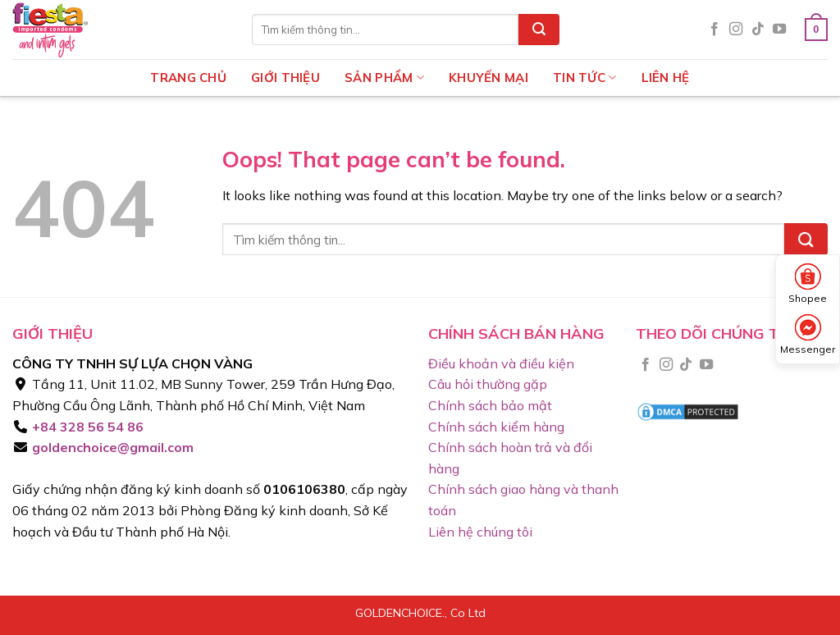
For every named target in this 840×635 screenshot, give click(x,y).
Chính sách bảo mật (490, 405)
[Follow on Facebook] (714, 30)
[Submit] (539, 30)
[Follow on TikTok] (758, 30)
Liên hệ (666, 78)
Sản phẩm (384, 78)
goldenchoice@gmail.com (111, 447)
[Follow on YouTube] (779, 30)
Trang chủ (188, 78)
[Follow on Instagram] (736, 30)
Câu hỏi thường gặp (488, 384)
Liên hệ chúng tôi (480, 532)
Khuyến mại (488, 78)
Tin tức (585, 78)
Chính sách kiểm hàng (496, 427)
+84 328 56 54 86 (86, 427)
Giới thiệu (285, 78)
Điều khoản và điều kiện (501, 363)
